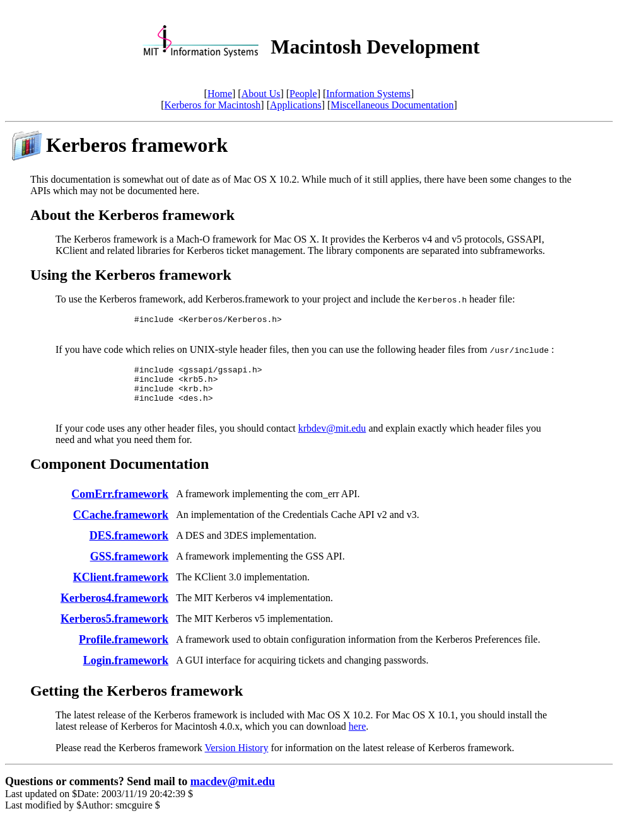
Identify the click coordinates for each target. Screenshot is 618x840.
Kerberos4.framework (114, 611)
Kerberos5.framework (114, 632)
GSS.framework (130, 570)
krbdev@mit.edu (332, 441)
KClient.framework (121, 590)
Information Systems (368, 94)
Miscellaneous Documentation (392, 105)
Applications (296, 105)
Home (220, 94)
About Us (261, 94)
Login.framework (126, 674)
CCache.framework (121, 528)
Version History (237, 761)
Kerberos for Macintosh (213, 105)
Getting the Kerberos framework (137, 704)
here (358, 739)
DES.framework (129, 549)
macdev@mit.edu (233, 795)
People (303, 94)
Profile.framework (124, 653)
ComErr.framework (120, 507)
